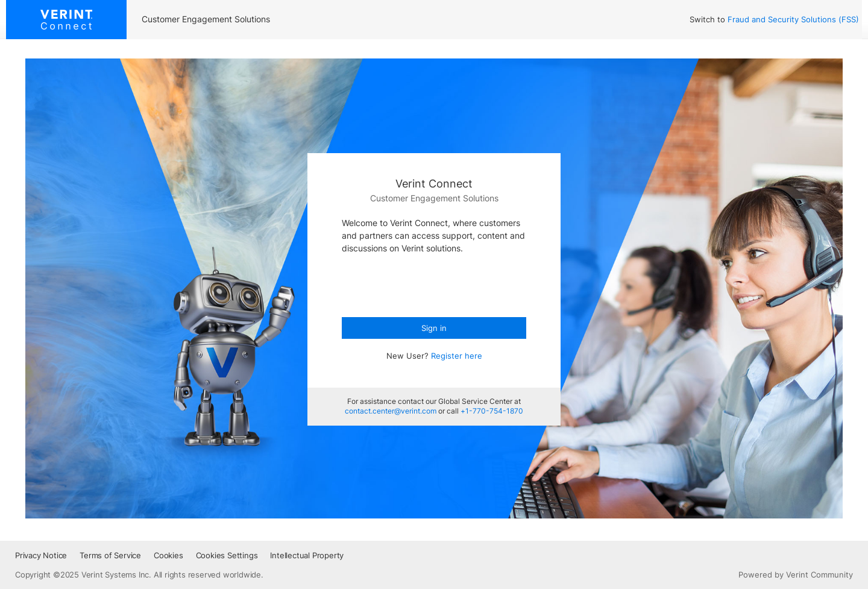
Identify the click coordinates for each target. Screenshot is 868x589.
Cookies (168, 555)
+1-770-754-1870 (492, 411)
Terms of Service (110, 555)
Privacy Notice (41, 555)
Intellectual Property (307, 555)
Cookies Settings (227, 555)
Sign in (434, 328)
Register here (457, 356)
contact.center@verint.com (391, 411)
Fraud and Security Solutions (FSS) (793, 19)
